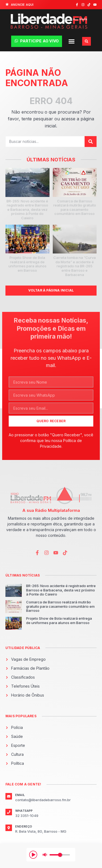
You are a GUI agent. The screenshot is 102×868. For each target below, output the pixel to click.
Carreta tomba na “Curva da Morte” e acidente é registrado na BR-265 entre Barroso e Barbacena (75, 266)
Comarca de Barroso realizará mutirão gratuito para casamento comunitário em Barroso (75, 207)
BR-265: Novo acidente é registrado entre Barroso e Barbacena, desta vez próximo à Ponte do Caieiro (27, 209)
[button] (72, 41)
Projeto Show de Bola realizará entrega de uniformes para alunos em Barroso (27, 264)
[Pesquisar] (91, 142)
